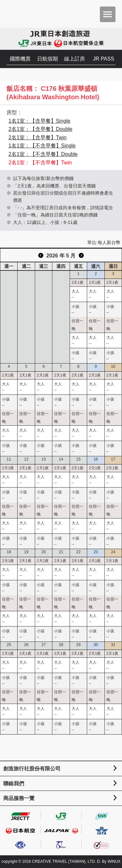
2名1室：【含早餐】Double (41, 129)
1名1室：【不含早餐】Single (42, 146)
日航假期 (47, 59)
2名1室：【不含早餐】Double (43, 154)
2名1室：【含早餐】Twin (38, 138)
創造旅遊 (25, 14)
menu (108, 14)
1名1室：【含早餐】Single (39, 121)
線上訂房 (75, 59)
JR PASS (103, 59)
